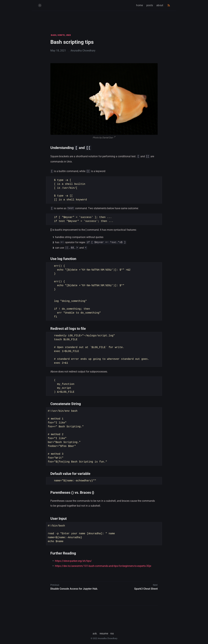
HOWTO (61, 35)
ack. (95, 632)
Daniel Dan (108, 138)
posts (150, 5)
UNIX (69, 35)
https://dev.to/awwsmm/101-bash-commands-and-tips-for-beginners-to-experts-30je (103, 564)
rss (112, 632)
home (140, 5)
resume (104, 632)
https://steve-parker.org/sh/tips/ (73, 559)
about (160, 5)
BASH (54, 35)
